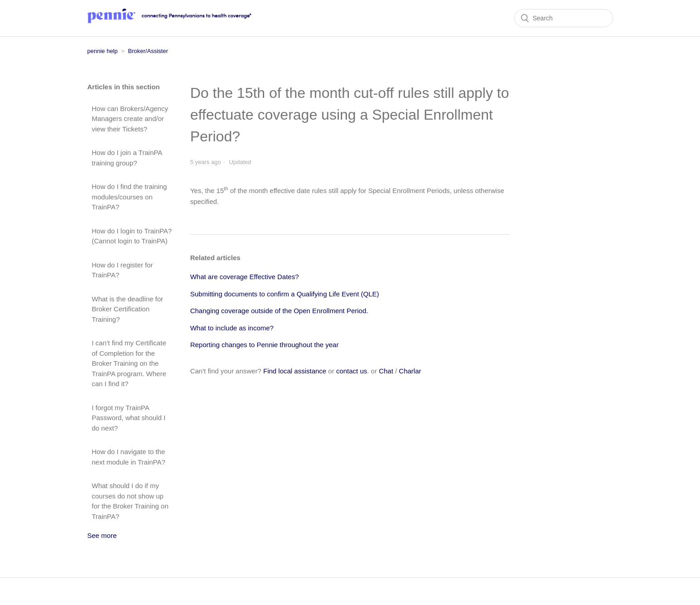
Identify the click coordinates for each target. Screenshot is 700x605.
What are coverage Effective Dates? (245, 277)
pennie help (103, 51)
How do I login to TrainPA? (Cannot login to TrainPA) (132, 236)
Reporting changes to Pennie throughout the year (265, 345)
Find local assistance (295, 371)
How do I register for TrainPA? (123, 270)
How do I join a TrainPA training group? (127, 158)
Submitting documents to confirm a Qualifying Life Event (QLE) (285, 294)
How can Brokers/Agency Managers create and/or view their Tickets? (130, 119)
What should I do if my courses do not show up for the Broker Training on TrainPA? (130, 501)
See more (102, 535)
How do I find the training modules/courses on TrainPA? (130, 197)
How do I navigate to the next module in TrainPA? (129, 457)
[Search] (564, 18)
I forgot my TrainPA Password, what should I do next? (129, 418)
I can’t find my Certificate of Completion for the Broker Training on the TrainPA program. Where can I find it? (129, 363)
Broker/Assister (148, 51)
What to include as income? (232, 328)
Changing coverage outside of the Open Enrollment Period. (279, 311)
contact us (352, 371)
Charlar (410, 371)
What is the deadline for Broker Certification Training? (128, 309)
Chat (386, 371)
